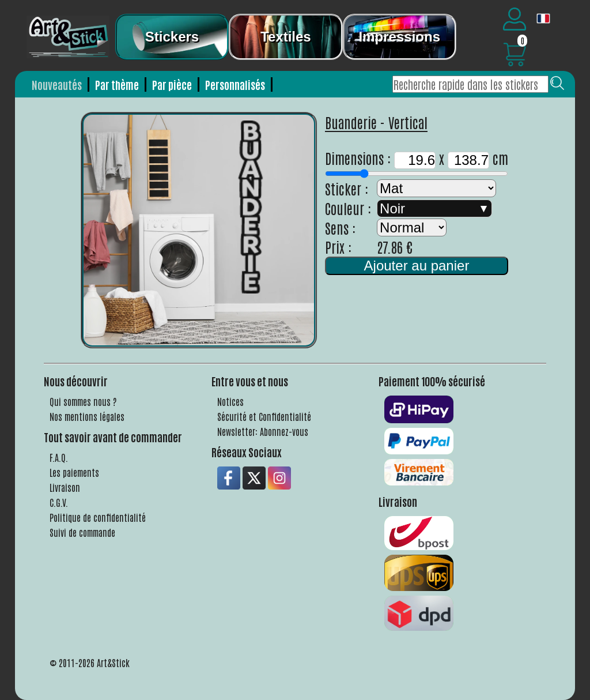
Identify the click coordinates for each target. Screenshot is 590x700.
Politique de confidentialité (98, 517)
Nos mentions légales (87, 416)
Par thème (117, 84)
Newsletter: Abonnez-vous (263, 431)
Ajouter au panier (417, 266)
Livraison (65, 487)
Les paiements (74, 472)
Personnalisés (235, 84)
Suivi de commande (82, 532)
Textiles (286, 37)
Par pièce (172, 84)
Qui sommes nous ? (83, 401)
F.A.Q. (59, 457)
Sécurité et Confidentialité (264, 416)
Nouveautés (57, 84)
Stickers (172, 37)
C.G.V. (59, 502)
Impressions (400, 37)
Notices (230, 401)
